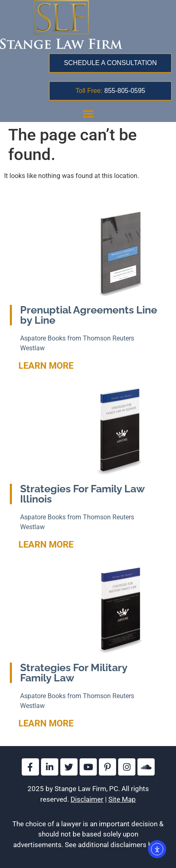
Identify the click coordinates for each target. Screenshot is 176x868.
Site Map (122, 799)
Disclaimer (87, 799)
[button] (88, 113)
